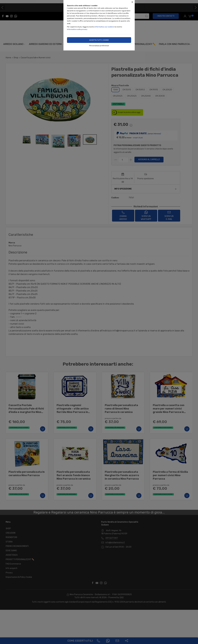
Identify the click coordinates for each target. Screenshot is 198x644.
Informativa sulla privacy (77, 29)
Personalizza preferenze (99, 46)
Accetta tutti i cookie (99, 40)
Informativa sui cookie (104, 27)
